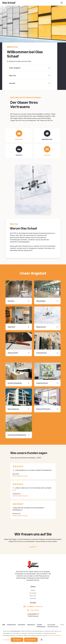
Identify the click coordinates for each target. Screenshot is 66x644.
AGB (4, 625)
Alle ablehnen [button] (17, 640)
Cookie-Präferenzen (41, 626)
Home (33, 590)
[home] (9, 3)
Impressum (31, 625)
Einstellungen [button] (6, 640)
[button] (42, 640)
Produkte (33, 593)
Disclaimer (22, 625)
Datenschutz (12, 625)
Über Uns (33, 596)
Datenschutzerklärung (54, 635)
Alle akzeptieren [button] (31, 640)
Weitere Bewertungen (20, 476)
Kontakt (33, 598)
